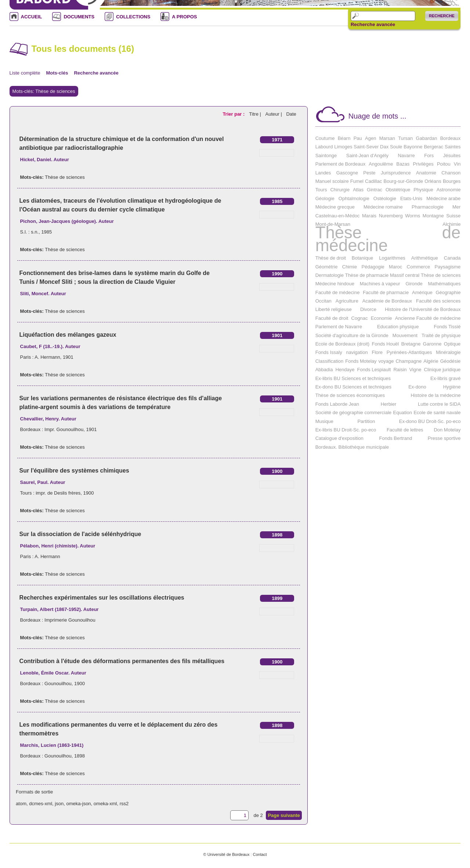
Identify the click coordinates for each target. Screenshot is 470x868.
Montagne (433, 216)
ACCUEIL (32, 17)
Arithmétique (425, 258)
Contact (260, 854)
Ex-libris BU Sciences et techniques (353, 378)
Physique (423, 190)
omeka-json (78, 804)
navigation (357, 352)
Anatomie (426, 173)
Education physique (398, 327)
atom (21, 804)
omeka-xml (105, 804)
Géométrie (327, 267)
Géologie (325, 198)
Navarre (406, 155)
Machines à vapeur (380, 284)
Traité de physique (441, 335)
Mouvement (405, 335)
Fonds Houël (386, 344)
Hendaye (345, 370)
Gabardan (427, 138)
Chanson (451, 173)
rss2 (124, 804)
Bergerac (433, 147)
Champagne (408, 361)
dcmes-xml (41, 804)
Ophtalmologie (354, 198)
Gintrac (375, 190)
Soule (396, 147)
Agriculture (347, 301)
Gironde (414, 284)
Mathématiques (444, 284)
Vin (457, 164)
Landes (323, 173)
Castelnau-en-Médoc (338, 216)
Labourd (324, 147)
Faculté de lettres (405, 430)
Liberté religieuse (334, 309)
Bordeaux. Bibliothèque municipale (352, 447)
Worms (413, 216)
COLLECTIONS (133, 17)
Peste (369, 173)
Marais (369, 216)
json (59, 804)
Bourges (452, 181)
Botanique (363, 258)
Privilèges (423, 164)
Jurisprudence (396, 173)
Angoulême (381, 164)
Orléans (433, 181)
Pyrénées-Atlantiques (409, 352)
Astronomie (449, 190)
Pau (358, 138)
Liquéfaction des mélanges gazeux (68, 335)
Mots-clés (57, 73)
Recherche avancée (373, 25)
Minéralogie (448, 352)
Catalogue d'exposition (339, 438)
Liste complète (25, 73)
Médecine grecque (335, 207)
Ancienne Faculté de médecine (428, 318)
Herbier (389, 404)
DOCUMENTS (79, 17)
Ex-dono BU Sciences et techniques (353, 387)
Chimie (350, 267)
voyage (386, 361)
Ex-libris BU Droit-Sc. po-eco (346, 430)
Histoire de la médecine (436, 395)
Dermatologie (330, 275)
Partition (366, 421)
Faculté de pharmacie (386, 292)
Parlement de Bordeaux (341, 164)
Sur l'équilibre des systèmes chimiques (74, 471)
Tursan (405, 138)
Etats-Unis (411, 198)
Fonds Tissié (447, 327)
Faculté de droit (332, 318)
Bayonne (413, 147)
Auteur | (274, 114)
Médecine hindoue (335, 284)
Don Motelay (447, 430)
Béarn (344, 138)
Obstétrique (398, 190)
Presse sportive (444, 438)
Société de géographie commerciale (353, 413)
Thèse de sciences (65, 177)
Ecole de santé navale (437, 413)
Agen (370, 138)
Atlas (358, 190)
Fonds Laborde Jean (337, 404)
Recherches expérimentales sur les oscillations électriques (102, 598)
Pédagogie (373, 267)
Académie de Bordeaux (387, 301)
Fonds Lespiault (374, 370)
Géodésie (451, 361)
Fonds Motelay (361, 361)
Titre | (256, 114)
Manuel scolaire (332, 181)
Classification (330, 361)
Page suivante (284, 815)
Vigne (415, 370)
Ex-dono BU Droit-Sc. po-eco (430, 421)
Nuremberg (391, 216)
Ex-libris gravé (445, 378)
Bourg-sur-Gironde (403, 181)
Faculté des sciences (438, 301)
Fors (429, 155)
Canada (452, 258)
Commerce (419, 267)
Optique (452, 344)
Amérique (422, 292)
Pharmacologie (428, 207)
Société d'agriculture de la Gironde (352, 335)
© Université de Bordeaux (226, 854)
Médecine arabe (443, 198)
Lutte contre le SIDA (439, 404)
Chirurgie (340, 190)
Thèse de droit (331, 258)
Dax (384, 147)
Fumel (357, 181)
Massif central (405, 275)
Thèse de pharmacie (367, 275)
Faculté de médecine (338, 292)
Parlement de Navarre (339, 327)
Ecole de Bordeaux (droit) (342, 344)
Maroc (395, 267)
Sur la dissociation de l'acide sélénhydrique (80, 534)
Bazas (403, 164)
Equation (403, 413)
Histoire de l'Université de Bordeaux (423, 309)
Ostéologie (385, 198)
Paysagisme (448, 267)
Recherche (442, 16)
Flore (377, 352)
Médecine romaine (383, 207)
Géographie (448, 292)
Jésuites (452, 155)
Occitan (323, 301)
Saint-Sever (366, 147)
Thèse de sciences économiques (350, 395)
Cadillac (373, 181)
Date (291, 114)
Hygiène (452, 387)
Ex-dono (417, 387)
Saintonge (326, 155)
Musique (324, 421)
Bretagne (411, 344)
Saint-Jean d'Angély (367, 155)
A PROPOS (184, 17)
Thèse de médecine (388, 239)
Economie (382, 318)
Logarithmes (392, 258)
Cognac (360, 318)
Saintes (453, 147)
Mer (456, 207)
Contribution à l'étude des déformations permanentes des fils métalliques (122, 661)
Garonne (432, 344)
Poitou (444, 164)
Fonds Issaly (329, 352)
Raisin (400, 370)
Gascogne (347, 173)
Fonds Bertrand (396, 438)
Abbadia (324, 370)
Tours (321, 190)
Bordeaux (451, 138)
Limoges (343, 147)
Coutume (325, 138)
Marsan (387, 138)
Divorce (368, 309)
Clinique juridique (442, 370)
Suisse (453, 216)
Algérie (431, 361)
